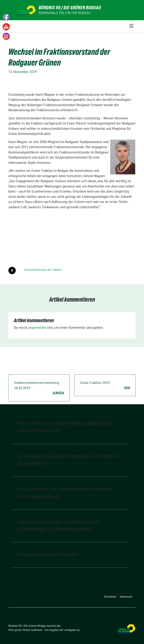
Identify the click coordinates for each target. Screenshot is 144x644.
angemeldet (37, 327)
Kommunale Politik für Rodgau (65, 13)
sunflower (37, 630)
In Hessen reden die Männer (47, 554)
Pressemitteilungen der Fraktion (43, 270)
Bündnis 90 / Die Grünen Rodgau (70, 8)
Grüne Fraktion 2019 (105, 385)
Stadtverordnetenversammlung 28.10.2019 (39, 388)
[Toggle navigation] (131, 26)
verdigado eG (72, 630)
